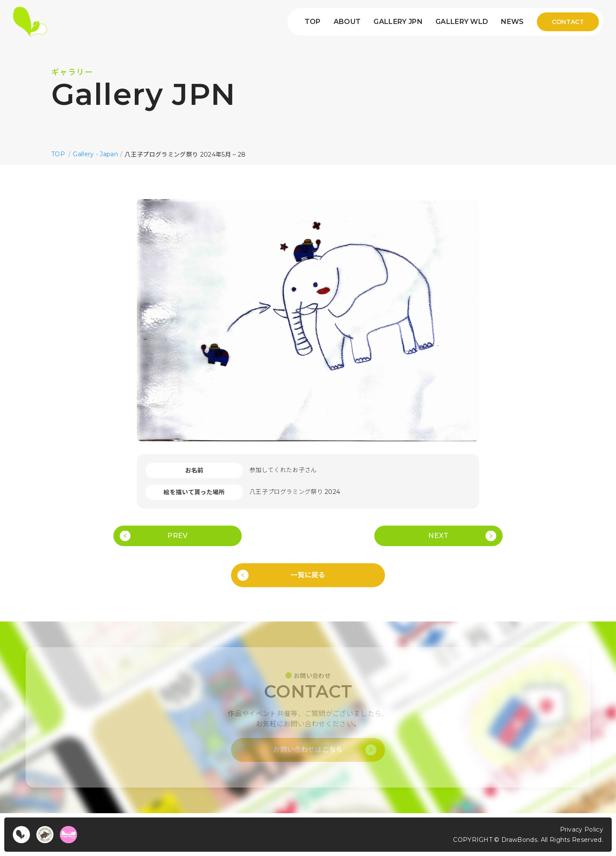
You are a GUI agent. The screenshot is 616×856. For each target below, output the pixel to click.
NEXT (438, 536)
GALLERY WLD (462, 22)
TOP (313, 22)
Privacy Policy (582, 829)
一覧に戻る (308, 575)
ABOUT (347, 22)
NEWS (512, 22)
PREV (177, 536)
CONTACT (568, 22)
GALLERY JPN (398, 22)
